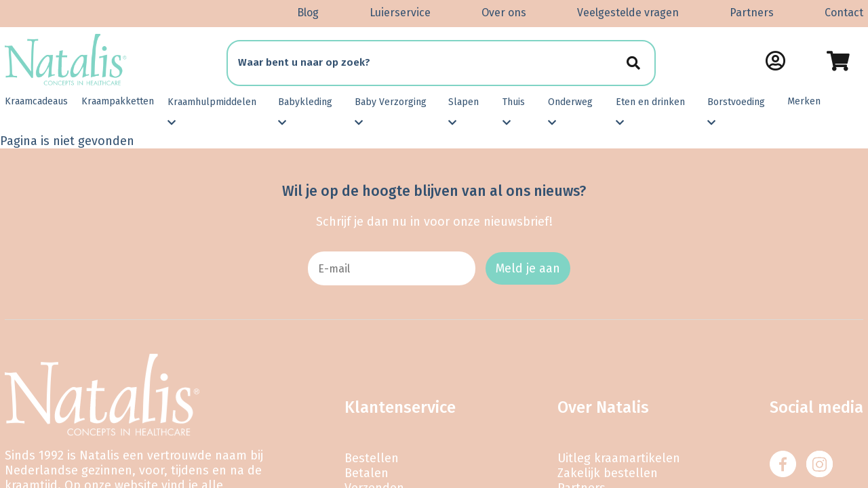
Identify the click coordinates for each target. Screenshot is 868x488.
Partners (752, 13)
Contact (844, 13)
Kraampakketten (118, 101)
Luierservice (400, 13)
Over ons (504, 13)
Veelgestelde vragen (628, 13)
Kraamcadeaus (36, 101)
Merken (804, 101)
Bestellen (372, 458)
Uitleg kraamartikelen (619, 458)
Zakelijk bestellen (608, 473)
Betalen (367, 473)
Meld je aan (528, 268)
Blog (308, 13)
